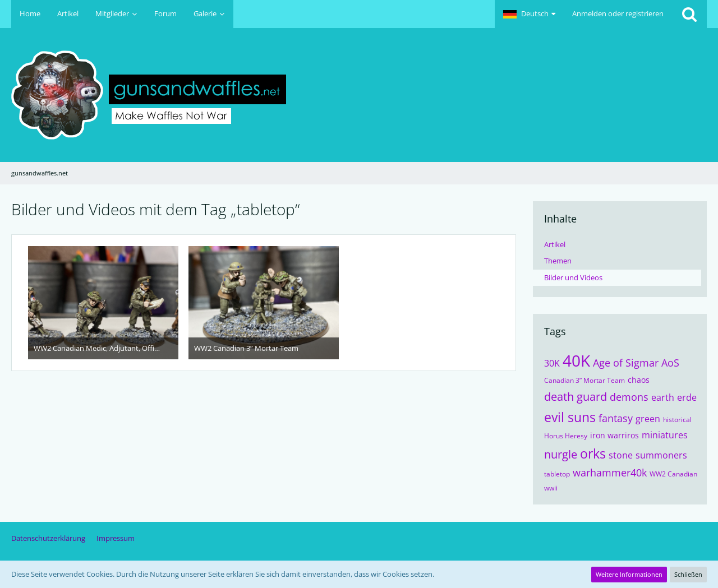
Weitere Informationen (629, 574)
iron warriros (615, 435)
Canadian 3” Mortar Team (584, 380)
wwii (551, 488)
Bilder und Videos (573, 277)
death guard (576, 397)
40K (576, 360)
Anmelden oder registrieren (618, 13)
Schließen (688, 574)
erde (687, 397)
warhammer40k (610, 473)
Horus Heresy (566, 436)
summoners (661, 455)
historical (677, 420)
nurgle (561, 454)
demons (629, 397)
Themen (558, 261)
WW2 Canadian (673, 474)
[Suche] (689, 14)
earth (663, 397)
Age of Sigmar (626, 363)
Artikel (555, 244)
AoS (670, 363)
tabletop (557, 474)
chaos (639, 380)
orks (593, 453)
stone (621, 455)
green (648, 419)
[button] (529, 14)
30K (552, 363)
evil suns (570, 417)
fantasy (616, 418)
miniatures (665, 435)
